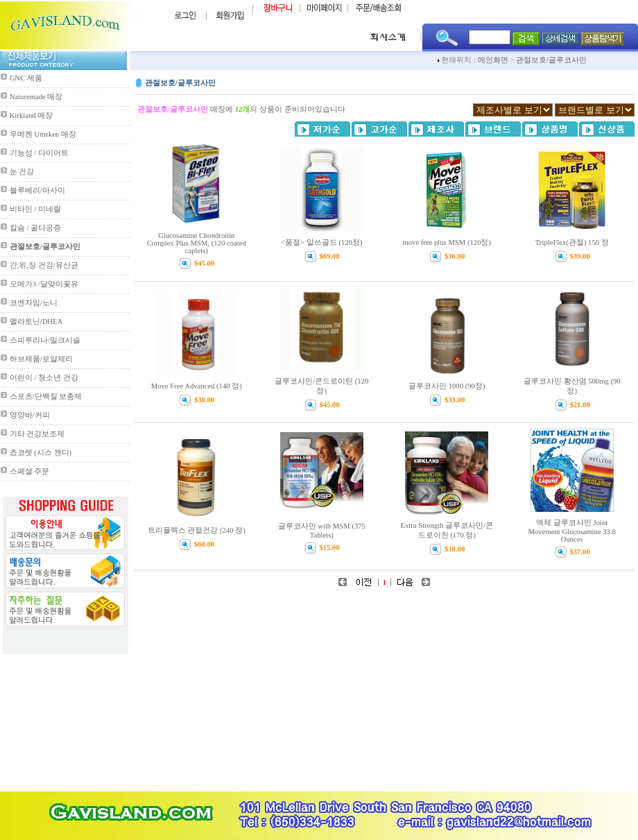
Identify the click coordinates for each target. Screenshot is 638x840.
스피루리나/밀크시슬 (45, 340)
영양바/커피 (30, 415)
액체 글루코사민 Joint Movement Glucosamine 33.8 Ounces (572, 531)
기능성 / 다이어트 (39, 153)
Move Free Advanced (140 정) (197, 386)
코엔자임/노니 (34, 303)
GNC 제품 (26, 78)
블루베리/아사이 (37, 190)
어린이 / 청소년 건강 (44, 378)
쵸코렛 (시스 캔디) (41, 453)
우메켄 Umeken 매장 (43, 134)
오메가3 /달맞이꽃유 (44, 284)
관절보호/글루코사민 (551, 60)
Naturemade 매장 (36, 97)
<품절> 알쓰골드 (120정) (321, 242)
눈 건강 (22, 172)
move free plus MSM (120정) (447, 242)
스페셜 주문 (30, 471)
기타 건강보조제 (37, 434)
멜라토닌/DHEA (36, 322)
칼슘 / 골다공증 (35, 228)
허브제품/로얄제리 (41, 359)
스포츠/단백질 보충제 (46, 396)
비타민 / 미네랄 (35, 209)
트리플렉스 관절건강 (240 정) (197, 530)
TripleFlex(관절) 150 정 (572, 242)
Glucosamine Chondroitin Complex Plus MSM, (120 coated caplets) (197, 243)
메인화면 (493, 60)
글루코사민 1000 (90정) (447, 386)
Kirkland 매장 (32, 115)
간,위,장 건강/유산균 (44, 265)
